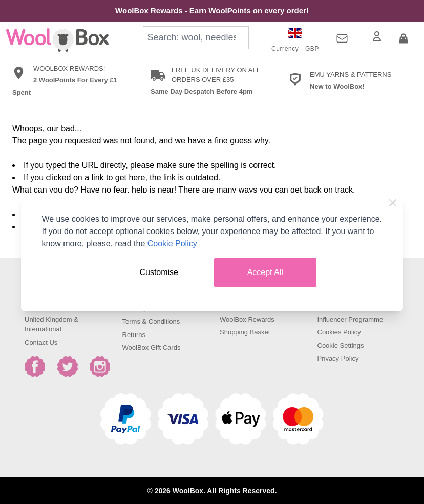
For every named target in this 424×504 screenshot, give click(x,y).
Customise (159, 272)
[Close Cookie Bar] (393, 203)
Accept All (265, 272)
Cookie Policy (172, 244)
